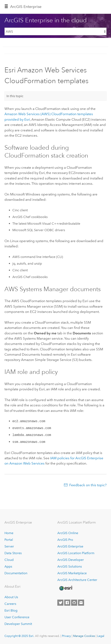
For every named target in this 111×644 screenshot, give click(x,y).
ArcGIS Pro (65, 540)
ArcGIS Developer (71, 560)
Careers (10, 604)
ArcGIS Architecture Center (77, 580)
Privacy (66, 636)
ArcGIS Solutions (70, 566)
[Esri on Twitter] (60, 603)
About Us (11, 597)
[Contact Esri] (81, 603)
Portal (9, 540)
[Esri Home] (66, 588)
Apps (8, 566)
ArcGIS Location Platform (76, 553)
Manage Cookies (84, 636)
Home (9, 533)
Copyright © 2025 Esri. (19, 636)
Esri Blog (11, 610)
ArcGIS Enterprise (26, 7)
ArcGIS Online (68, 533)
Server (9, 546)
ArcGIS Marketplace (72, 573)
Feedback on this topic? (88, 485)
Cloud (9, 560)
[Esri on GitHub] (74, 603)
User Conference (17, 617)
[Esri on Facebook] (67, 603)
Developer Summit (18, 624)
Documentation (16, 573)
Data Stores (13, 553)
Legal (101, 636)
